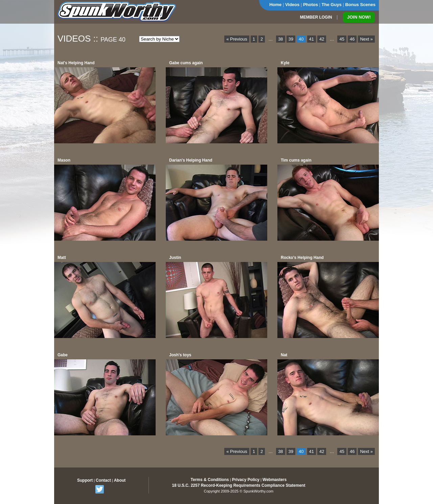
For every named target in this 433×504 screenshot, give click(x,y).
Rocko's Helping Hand (302, 258)
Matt (62, 258)
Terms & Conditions (210, 480)
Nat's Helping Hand (76, 63)
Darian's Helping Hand (191, 160)
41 (312, 39)
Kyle (285, 63)
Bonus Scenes (360, 5)
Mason (64, 160)
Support (85, 480)
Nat (284, 355)
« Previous (237, 39)
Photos (311, 5)
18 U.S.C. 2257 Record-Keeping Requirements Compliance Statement (238, 485)
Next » (366, 39)
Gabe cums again (186, 63)
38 (280, 39)
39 (291, 39)
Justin (175, 258)
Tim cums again (296, 160)
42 (322, 39)
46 (352, 39)
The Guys (332, 5)
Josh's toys (180, 355)
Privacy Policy (246, 480)
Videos (292, 5)
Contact (103, 480)
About (120, 480)
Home (275, 5)
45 (342, 39)
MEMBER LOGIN (316, 17)
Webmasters (275, 480)
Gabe (63, 355)
